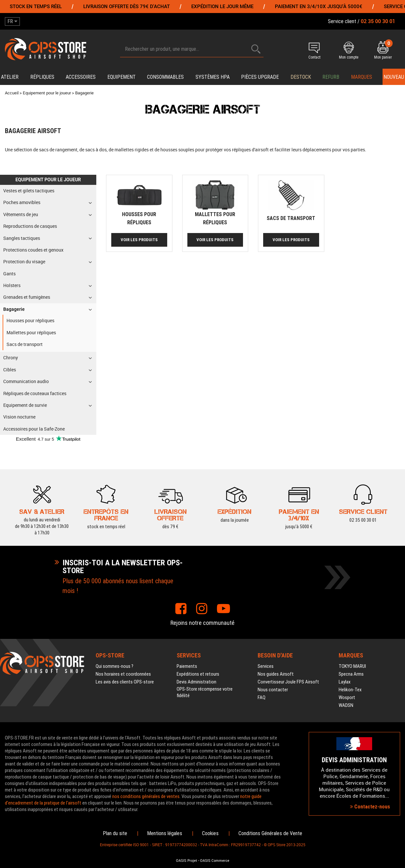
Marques (362, 77)
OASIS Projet (187, 861)
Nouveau (394, 77)
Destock (301, 77)
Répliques (42, 77)
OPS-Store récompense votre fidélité (205, 692)
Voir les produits (139, 240)
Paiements (187, 666)
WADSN (346, 705)
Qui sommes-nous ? (115, 666)
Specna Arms (351, 674)
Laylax (345, 682)
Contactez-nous (370, 807)
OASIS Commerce (215, 861)
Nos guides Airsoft (276, 674)
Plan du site (115, 833)
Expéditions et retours (198, 674)
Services (266, 666)
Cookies (210, 833)
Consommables (165, 77)
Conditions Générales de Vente (270, 833)
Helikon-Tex (350, 690)
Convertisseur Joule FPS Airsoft (288, 682)
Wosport (347, 697)
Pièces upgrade (260, 77)
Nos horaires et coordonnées (123, 674)
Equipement (121, 77)
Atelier (10, 77)
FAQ (262, 697)
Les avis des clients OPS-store (125, 682)
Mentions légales (165, 833)
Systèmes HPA (213, 77)
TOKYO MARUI (352, 666)
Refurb (331, 77)
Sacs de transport (291, 218)
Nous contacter (273, 690)
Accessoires (81, 77)
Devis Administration (196, 682)
